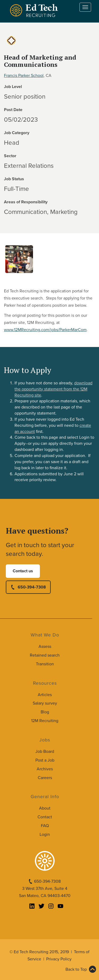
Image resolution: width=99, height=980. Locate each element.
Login (45, 834)
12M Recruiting (45, 721)
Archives (45, 769)
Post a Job (45, 760)
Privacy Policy (59, 959)
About (45, 808)
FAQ (45, 826)
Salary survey (45, 703)
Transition (45, 664)
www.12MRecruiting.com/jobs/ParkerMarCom (45, 330)
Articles (45, 695)
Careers (45, 778)
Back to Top (76, 969)
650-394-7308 (32, 587)
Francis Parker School (24, 76)
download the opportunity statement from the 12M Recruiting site (53, 389)
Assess (45, 647)
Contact (45, 817)
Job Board (45, 752)
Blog (45, 712)
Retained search (45, 655)
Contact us (23, 571)
